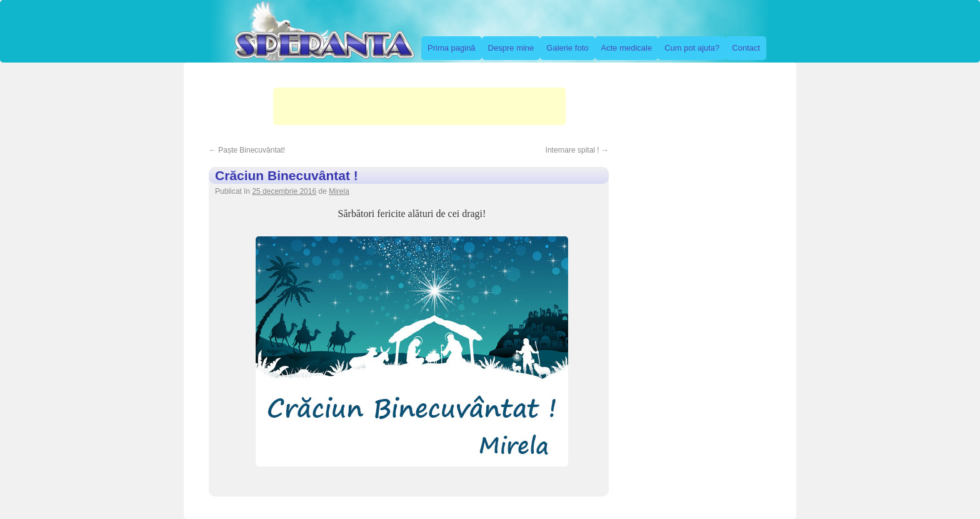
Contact (746, 48)
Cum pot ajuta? (692, 48)
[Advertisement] (419, 106)
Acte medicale (627, 48)
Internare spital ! (577, 150)
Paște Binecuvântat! (247, 150)
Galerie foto (567, 48)
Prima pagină (452, 48)
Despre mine (511, 48)
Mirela (339, 191)
